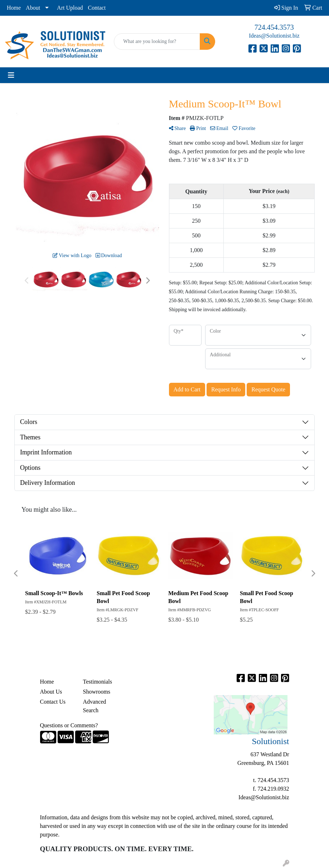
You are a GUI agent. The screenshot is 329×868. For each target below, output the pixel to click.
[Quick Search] (157, 42)
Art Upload (70, 8)
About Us (51, 692)
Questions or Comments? (69, 725)
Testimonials (98, 682)
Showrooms (97, 692)
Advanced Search (95, 706)
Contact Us (53, 702)
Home (14, 8)
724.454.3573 (274, 27)
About (33, 8)
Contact (97, 8)
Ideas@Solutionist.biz (274, 36)
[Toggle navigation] (11, 75)
